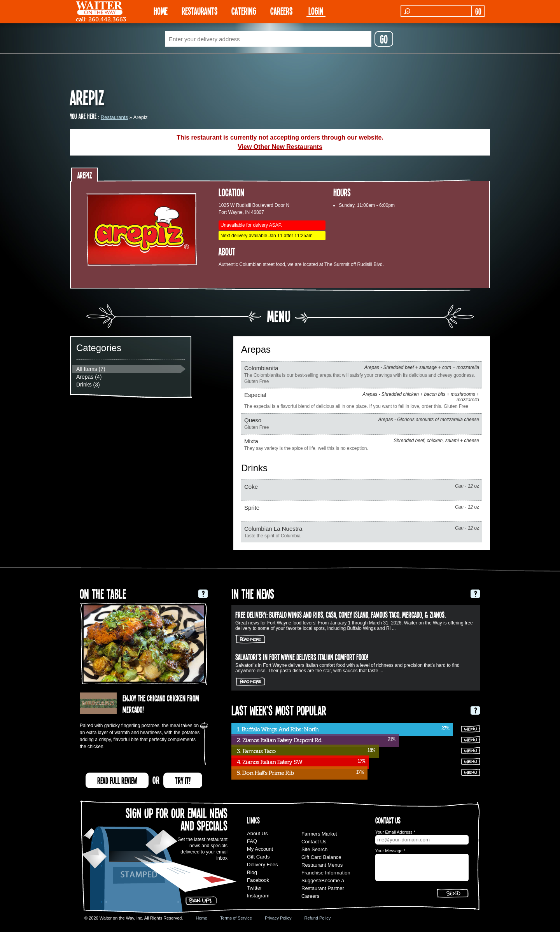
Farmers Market (319, 834)
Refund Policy (317, 918)
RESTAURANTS (199, 11)
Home (202, 918)
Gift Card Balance (321, 857)
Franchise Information (326, 873)
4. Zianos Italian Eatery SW (269, 762)
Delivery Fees (262, 865)
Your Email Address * (395, 832)
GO (478, 11)
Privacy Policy (278, 918)
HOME (161, 11)
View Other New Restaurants (280, 147)
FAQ (252, 841)
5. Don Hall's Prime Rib (265, 773)
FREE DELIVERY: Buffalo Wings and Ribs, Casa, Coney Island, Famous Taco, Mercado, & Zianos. (340, 614)
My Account (260, 849)
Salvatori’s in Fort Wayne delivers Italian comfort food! (302, 657)
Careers (281, 11)
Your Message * (390, 851)
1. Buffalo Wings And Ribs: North (278, 729)
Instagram (258, 896)
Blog (252, 872)
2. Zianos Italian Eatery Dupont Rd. (280, 740)
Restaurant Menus (322, 865)
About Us (257, 833)
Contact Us (314, 842)
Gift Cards (258, 857)
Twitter (254, 888)
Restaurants (114, 117)
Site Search (314, 849)
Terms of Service (236, 918)
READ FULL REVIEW (117, 780)
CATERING (244, 11)
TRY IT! (183, 780)
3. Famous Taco (256, 751)
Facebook (258, 880)
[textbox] (268, 39)
